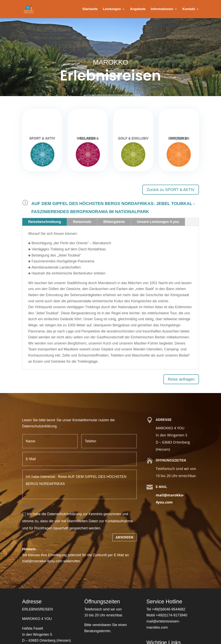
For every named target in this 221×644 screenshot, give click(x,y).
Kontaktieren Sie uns (112, 100)
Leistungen (112, 9)
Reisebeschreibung (45, 222)
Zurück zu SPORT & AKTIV (171, 190)
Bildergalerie (114, 222)
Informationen (162, 9)
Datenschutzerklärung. (40, 426)
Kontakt (189, 9)
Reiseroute (82, 222)
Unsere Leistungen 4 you (158, 222)
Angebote (138, 9)
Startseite (90, 9)
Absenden (125, 537)
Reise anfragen (181, 379)
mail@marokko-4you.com (42, 561)
